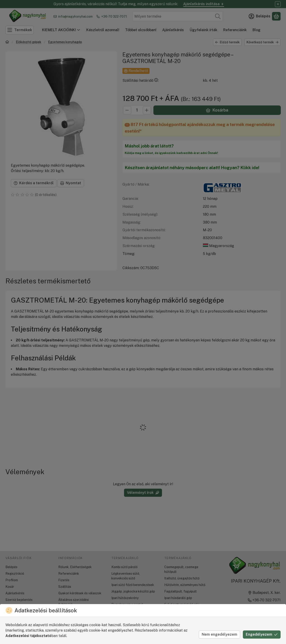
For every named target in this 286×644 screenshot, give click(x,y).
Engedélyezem (262, 634)
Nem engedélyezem (219, 634)
